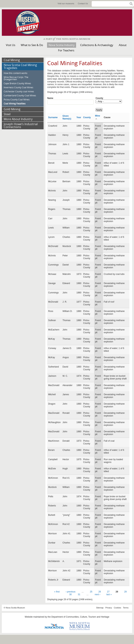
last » (109, 594)
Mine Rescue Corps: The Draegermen (16, 78)
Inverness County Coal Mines (18, 87)
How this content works (16, 73)
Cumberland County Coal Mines (20, 95)
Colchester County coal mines (19, 91)
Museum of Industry (29, 23)
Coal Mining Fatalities (15, 104)
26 (100, 592)
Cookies (117, 608)
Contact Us (83, 3)
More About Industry (18, 119)
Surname (53, 117)
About (123, 45)
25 (91, 592)
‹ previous (71, 592)
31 (79, 594)
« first (57, 592)
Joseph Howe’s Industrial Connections (21, 125)
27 (108, 592)
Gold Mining (12, 109)
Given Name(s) (67, 117)
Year (79, 117)
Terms (126, 608)
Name (50, 98)
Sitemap (100, 608)
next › (97, 594)
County (99, 98)
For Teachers (66, 50)
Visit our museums (66, 3)
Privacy (109, 608)
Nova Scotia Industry (62, 45)
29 (125, 592)
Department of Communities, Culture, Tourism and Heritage (80, 617)
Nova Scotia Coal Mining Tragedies (20, 66)
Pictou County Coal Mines (17, 100)
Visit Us (11, 45)
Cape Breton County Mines (17, 83)
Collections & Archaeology (97, 45)
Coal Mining (12, 60)
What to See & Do (32, 45)
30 (70, 594)
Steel (7, 114)
